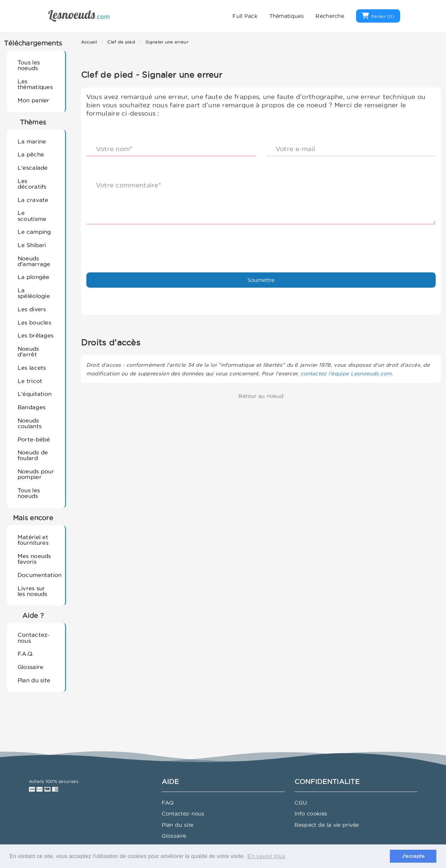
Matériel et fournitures (33, 540)
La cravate (33, 200)
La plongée (34, 277)
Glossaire (31, 667)
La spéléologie (34, 293)
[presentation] (137, 243)
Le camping (34, 232)
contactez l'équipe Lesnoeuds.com (346, 374)
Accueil (89, 42)
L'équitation (35, 394)
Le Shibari (32, 245)
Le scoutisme (32, 216)
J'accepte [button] (413, 856)
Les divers (32, 309)
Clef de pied (121, 42)
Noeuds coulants (30, 423)
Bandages (32, 407)
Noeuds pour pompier (36, 474)
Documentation (39, 575)
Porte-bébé (34, 439)
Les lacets (32, 368)
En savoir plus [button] (266, 856)
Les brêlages (36, 335)
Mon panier (34, 100)
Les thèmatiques (35, 84)
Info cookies (311, 814)
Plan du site (34, 680)
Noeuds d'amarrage (34, 261)
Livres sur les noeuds (33, 591)
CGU (301, 803)
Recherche (330, 16)
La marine (32, 141)
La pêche (31, 154)
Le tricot (30, 381)
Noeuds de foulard (33, 455)
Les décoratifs (32, 184)
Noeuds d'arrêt (28, 351)
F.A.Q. (26, 654)
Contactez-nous (34, 637)
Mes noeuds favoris (34, 559)
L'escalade (33, 168)
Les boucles (34, 322)
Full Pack (245, 16)
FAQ (168, 803)
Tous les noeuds (29, 65)
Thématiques (287, 16)
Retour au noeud (261, 396)
